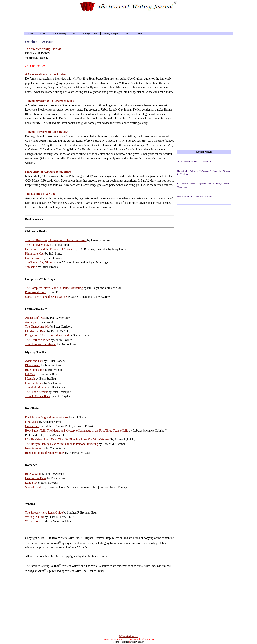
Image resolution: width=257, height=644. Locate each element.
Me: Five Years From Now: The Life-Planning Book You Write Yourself (68, 440)
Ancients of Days (35, 318)
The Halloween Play (37, 245)
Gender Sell (32, 426)
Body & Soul (33, 474)
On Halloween (34, 258)
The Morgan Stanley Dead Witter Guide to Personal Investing (62, 444)
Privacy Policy (137, 642)
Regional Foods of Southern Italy (45, 453)
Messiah (30, 379)
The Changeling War (37, 327)
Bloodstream (33, 365)
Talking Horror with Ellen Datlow (47, 132)
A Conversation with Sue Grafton (46, 74)
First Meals (32, 422)
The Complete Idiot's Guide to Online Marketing (54, 288)
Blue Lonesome (34, 370)
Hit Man (30, 374)
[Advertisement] (128, 21)
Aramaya (31, 322)
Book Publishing (59, 33)
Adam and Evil (34, 361)
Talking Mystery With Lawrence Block (50, 101)
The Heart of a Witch (38, 340)
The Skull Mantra (36, 387)
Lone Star (31, 483)
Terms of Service (121, 642)
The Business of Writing (40, 194)
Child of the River (36, 331)
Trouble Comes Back (38, 396)
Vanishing (31, 267)
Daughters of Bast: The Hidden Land (47, 335)
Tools (140, 33)
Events (128, 33)
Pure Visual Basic (36, 292)
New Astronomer (35, 448)
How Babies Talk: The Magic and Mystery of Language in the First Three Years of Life (77, 431)
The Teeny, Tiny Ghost (39, 262)
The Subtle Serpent (36, 392)
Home (30, 33)
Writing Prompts (111, 33)
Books (42, 33)
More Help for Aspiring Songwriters (48, 172)
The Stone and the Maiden (41, 344)
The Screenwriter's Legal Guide (44, 513)
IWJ (74, 33)
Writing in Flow (35, 517)
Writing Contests (90, 33)
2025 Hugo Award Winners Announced (194, 161)
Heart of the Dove (36, 478)
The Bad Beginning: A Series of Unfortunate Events (56, 240)
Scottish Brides (34, 487)
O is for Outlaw (34, 383)
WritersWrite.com (129, 636)
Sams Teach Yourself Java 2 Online (46, 297)
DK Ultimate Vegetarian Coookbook (47, 417)
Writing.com (33, 521)
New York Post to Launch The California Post (197, 197)
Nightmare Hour (35, 254)
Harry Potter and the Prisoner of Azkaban (50, 249)
